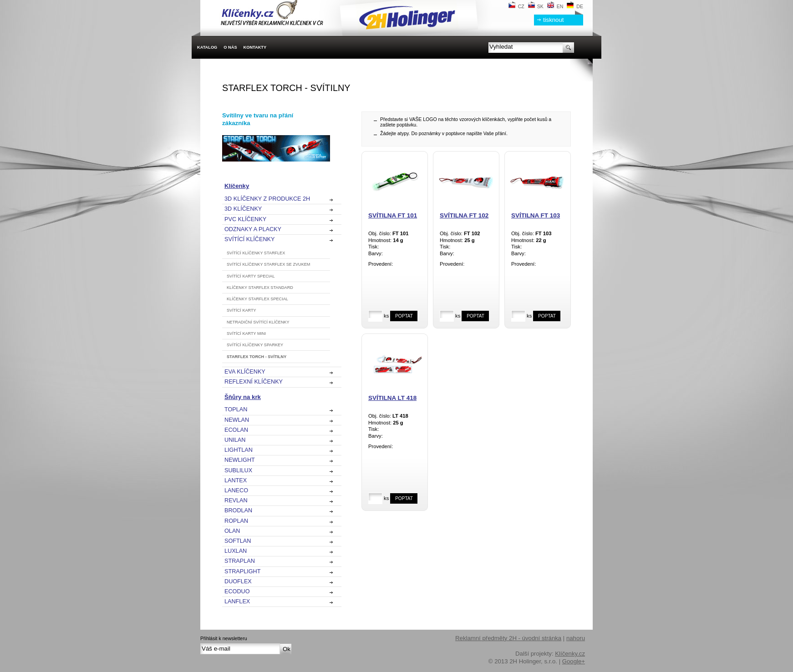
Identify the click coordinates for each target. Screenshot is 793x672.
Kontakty (255, 47)
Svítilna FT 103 (536, 215)
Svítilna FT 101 (393, 215)
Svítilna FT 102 (464, 215)
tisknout (553, 20)
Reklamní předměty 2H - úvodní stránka (508, 638)
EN (555, 6)
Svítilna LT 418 (392, 398)
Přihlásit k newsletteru (224, 638)
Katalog (207, 47)
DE (575, 6)
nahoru (576, 638)
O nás (230, 47)
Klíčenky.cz (570, 654)
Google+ (574, 661)
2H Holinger (330, 14)
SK (536, 6)
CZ (516, 6)
